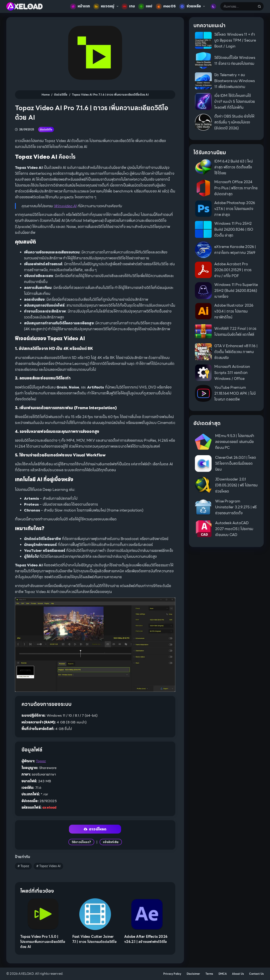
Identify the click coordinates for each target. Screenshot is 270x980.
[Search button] (259, 6)
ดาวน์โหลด (95, 829)
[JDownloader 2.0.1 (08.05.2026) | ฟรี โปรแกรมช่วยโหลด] (203, 485)
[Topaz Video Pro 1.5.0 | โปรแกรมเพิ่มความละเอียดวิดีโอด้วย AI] (43, 914)
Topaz (41, 761)
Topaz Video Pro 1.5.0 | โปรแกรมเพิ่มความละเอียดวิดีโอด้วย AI (43, 942)
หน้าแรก (80, 6)
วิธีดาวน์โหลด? (81, 842)
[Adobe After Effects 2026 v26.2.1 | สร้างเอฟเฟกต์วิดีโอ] (147, 914)
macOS (166, 6)
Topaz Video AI (48, 866)
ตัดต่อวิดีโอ (46, 129)
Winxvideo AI (65, 206)
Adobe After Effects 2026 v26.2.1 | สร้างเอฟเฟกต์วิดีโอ (146, 939)
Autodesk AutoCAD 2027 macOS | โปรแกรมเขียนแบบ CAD (234, 529)
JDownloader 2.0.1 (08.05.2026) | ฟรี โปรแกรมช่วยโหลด (236, 485)
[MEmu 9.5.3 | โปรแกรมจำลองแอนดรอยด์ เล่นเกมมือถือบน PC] (203, 442)
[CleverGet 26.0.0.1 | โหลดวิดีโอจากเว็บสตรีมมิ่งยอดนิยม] (203, 464)
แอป (145, 6)
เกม (128, 6)
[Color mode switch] (213, 6)
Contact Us (256, 974)
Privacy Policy (172, 974)
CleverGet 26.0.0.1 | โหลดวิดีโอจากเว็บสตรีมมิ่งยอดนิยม (236, 463)
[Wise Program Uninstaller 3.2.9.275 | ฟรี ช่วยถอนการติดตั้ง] (203, 507)
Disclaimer (193, 974)
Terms (209, 974)
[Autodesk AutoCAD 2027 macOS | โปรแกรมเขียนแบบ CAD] (203, 529)
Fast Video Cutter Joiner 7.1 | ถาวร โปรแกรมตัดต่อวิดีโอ (94, 939)
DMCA (223, 974)
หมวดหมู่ (107, 6)
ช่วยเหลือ (193, 6)
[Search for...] (238, 6)
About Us (238, 974)
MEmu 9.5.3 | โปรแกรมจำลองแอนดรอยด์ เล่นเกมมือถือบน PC (235, 442)
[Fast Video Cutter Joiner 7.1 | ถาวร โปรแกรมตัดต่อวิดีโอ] (95, 914)
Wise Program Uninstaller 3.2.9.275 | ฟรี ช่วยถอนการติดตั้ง (236, 507)
